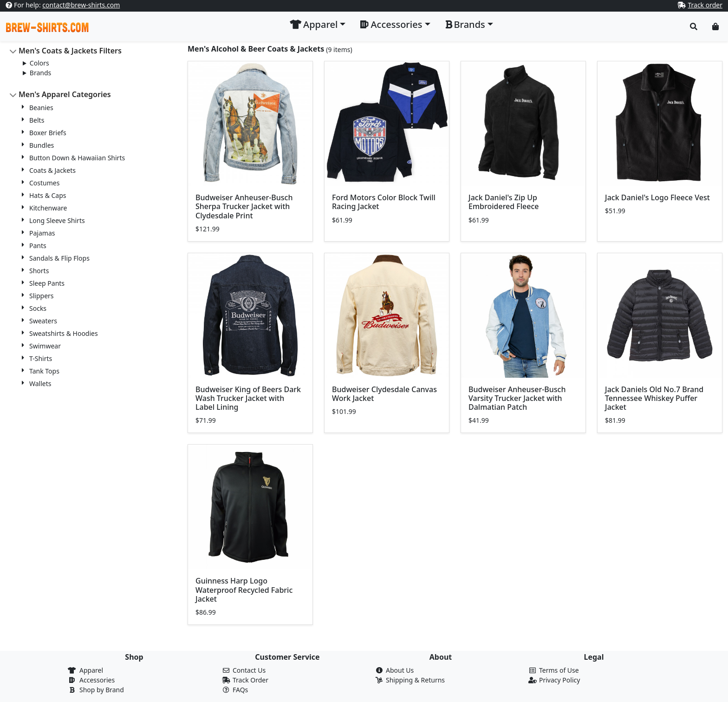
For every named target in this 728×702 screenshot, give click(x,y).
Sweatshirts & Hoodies (64, 333)
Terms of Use (559, 670)
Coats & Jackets (52, 170)
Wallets (40, 384)
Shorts (39, 271)
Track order (705, 5)
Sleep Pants (47, 283)
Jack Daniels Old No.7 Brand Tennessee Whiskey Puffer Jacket (654, 398)
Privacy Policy (559, 680)
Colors (39, 63)
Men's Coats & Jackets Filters (70, 51)
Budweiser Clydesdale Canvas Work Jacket (384, 394)
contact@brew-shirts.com (81, 5)
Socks (38, 308)
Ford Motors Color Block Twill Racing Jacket (384, 202)
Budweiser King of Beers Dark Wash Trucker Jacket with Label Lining (248, 398)
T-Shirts (41, 358)
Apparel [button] (314, 24)
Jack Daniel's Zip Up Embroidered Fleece (504, 202)
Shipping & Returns (415, 680)
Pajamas (42, 233)
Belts (37, 120)
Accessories (97, 680)
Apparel (91, 670)
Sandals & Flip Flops (59, 258)
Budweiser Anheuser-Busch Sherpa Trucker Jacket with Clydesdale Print (244, 206)
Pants (38, 246)
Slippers (42, 296)
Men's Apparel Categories (65, 94)
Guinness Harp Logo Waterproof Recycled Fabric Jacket (244, 590)
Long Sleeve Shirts (57, 220)
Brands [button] (465, 24)
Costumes (44, 183)
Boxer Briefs (48, 133)
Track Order (250, 680)
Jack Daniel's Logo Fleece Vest (657, 197)
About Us (400, 670)
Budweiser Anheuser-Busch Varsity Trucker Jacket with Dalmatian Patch (517, 398)
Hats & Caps (48, 195)
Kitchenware (48, 208)
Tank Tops (44, 371)
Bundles (42, 145)
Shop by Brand (102, 690)
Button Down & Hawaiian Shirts (77, 158)
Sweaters (43, 321)
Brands (40, 73)
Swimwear (45, 346)
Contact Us (249, 670)
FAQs (240, 690)
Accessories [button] (391, 24)
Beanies (41, 108)
